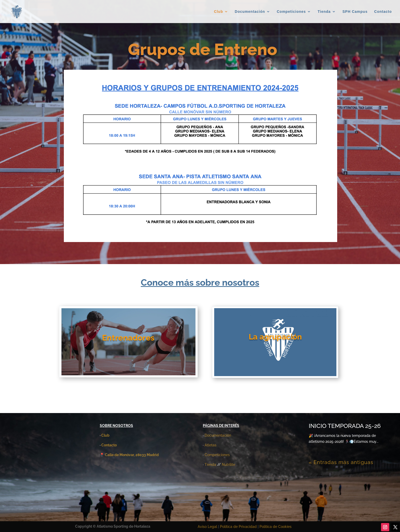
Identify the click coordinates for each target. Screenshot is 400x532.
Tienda (324, 12)
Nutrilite (228, 465)
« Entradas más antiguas (341, 462)
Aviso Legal (207, 527)
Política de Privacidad (239, 527)
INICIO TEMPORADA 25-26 (345, 426)
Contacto (383, 12)
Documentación (250, 12)
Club (219, 12)
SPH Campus (355, 12)
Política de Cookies (276, 527)
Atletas (211, 445)
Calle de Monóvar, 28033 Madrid (132, 455)
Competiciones (291, 12)
